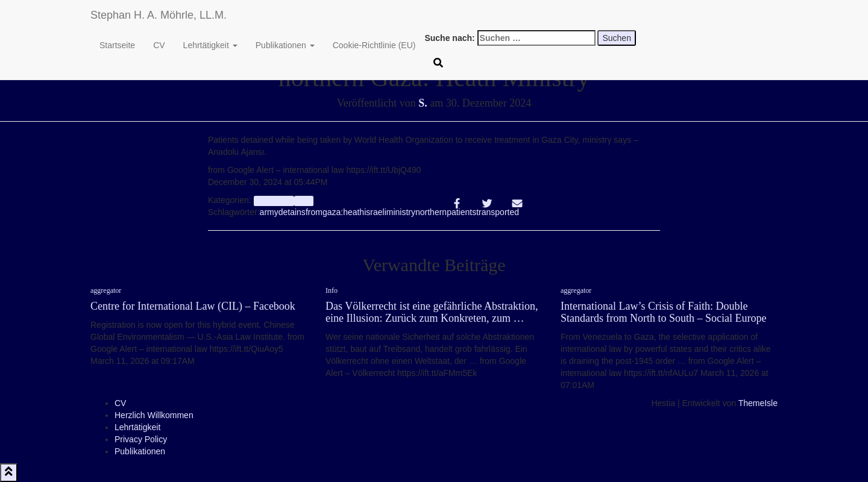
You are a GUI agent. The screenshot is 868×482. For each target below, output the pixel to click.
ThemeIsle (758, 403)
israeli (375, 212)
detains (292, 212)
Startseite (117, 45)
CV (159, 45)
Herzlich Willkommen (154, 415)
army (269, 212)
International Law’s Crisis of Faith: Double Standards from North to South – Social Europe (663, 312)
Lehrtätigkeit (210, 45)
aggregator (274, 201)
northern (431, 212)
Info (303, 201)
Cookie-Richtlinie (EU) (374, 45)
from (314, 212)
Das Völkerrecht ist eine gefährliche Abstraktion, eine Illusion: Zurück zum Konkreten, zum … (432, 312)
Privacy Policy (141, 439)
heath (354, 212)
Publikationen (285, 45)
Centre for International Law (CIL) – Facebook (193, 306)
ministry (401, 212)
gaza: (333, 212)
